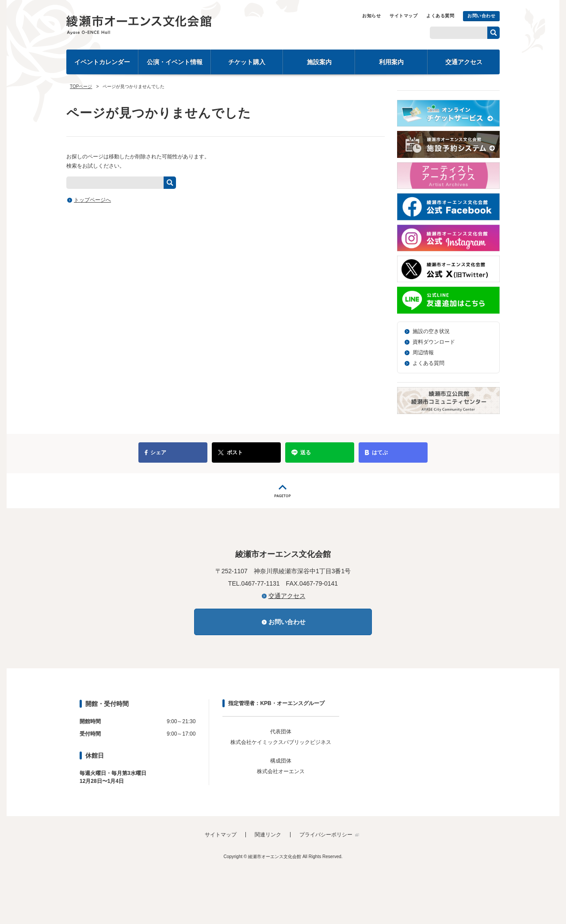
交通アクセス (464, 62)
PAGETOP (283, 491)
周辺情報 (423, 353)
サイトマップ (403, 16)
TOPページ (81, 86)
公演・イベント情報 (175, 62)
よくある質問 (440, 16)
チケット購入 (247, 62)
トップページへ (92, 200)
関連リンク (268, 835)
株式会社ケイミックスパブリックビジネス (281, 742)
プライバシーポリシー (326, 835)
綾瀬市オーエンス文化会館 (164, 25)
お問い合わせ (481, 16)
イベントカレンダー (102, 62)
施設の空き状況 (431, 331)
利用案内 (391, 62)
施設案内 (319, 62)
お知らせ (371, 16)
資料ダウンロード (434, 342)
